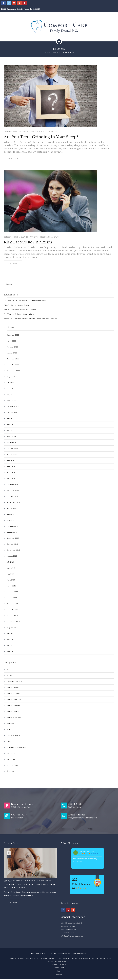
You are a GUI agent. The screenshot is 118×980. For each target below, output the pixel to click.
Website (59, 974)
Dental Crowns (13, 688)
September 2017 (13, 622)
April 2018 (11, 580)
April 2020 (11, 472)
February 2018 (12, 592)
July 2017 (10, 634)
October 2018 (12, 544)
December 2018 (13, 538)
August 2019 (12, 508)
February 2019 (12, 526)
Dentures (10, 723)
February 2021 (12, 443)
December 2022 (13, 359)
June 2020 (11, 466)
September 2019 (13, 502)
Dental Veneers (13, 711)
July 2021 (10, 419)
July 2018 (10, 562)
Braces (9, 676)
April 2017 (11, 652)
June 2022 (11, 389)
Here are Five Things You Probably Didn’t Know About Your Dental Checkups (30, 319)
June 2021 (11, 425)
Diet (8, 729)
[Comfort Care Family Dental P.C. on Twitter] (9, 3)
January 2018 (12, 598)
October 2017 (12, 616)
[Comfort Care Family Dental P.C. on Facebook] (3, 3)
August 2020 (12, 455)
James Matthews (29, 132)
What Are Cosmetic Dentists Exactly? (17, 305)
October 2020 (12, 449)
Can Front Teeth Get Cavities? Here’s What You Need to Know (25, 301)
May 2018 (11, 574)
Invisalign (11, 759)
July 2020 (10, 461)
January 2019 (12, 532)
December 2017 (13, 604)
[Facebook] (63, 910)
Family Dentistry (13, 735)
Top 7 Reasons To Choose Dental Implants (19, 314)
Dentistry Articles (14, 717)
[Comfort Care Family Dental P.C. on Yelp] (25, 3)
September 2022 (13, 371)
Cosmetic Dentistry (14, 682)
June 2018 (11, 568)
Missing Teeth (12, 765)
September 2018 (13, 550)
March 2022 (11, 401)
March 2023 (11, 341)
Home (47, 52)
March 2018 (11, 586)
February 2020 (12, 484)
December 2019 (13, 490)
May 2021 (11, 431)
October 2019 (12, 496)
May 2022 (11, 395)
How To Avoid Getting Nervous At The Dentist (20, 310)
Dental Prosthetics (14, 705)
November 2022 (13, 365)
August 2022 (12, 377)
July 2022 (10, 383)
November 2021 (13, 407)
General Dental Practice (16, 747)
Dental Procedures (14, 699)
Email (59, 971)
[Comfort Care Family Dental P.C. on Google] (19, 3)
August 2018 (12, 556)
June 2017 (11, 640)
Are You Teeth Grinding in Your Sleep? (41, 137)
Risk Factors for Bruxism (28, 242)
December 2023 (13, 335)
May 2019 (11, 520)
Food (9, 741)
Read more (13, 902)
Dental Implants (13, 693)
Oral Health (52, 132)
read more (13, 158)
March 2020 (11, 478)
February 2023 (12, 347)
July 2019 (10, 514)
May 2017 (11, 646)
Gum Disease (12, 753)
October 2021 (12, 413)
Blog (43, 132)
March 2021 (11, 437)
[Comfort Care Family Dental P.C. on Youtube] (14, 3)
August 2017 (12, 628)
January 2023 (12, 353)
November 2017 (13, 610)
